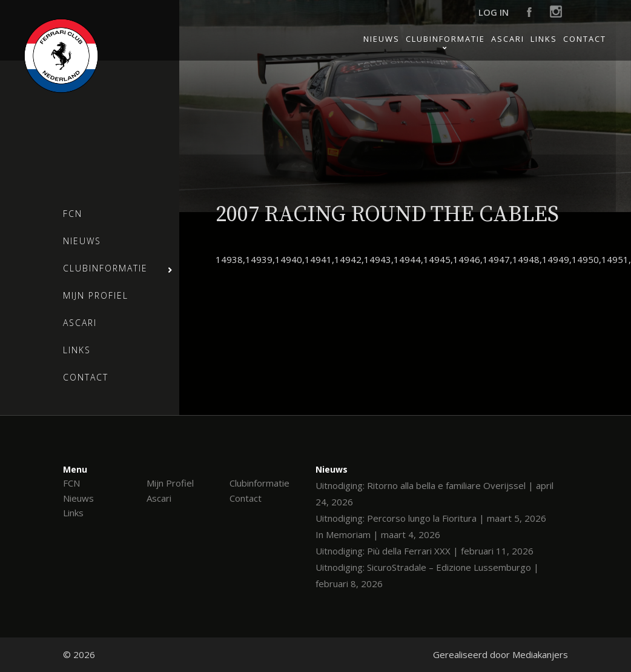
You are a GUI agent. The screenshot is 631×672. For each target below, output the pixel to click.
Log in (494, 12)
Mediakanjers (540, 654)
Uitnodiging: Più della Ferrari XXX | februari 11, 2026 (425, 551)
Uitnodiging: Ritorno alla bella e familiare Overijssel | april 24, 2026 (434, 494)
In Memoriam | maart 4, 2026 (378, 534)
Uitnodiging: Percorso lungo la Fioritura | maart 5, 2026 (431, 518)
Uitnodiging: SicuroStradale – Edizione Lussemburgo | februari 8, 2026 (427, 575)
